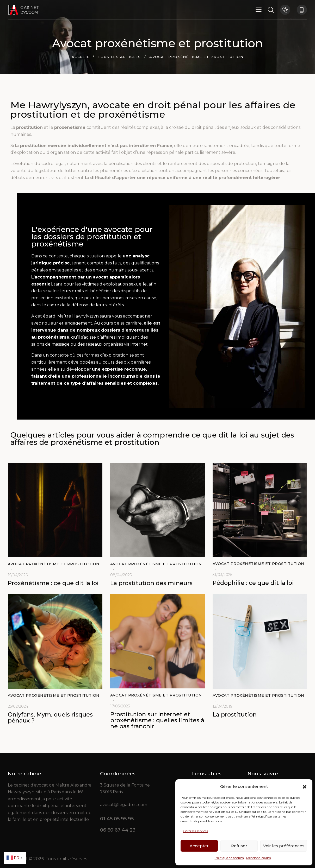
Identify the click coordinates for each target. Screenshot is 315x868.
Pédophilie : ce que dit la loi (253, 583)
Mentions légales (258, 858)
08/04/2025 (121, 575)
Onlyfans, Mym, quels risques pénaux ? (50, 718)
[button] (305, 787)
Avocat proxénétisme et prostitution (54, 564)
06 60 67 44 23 (118, 830)
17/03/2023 (120, 706)
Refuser (239, 846)
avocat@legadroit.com (124, 805)
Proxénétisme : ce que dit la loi (53, 583)
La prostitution (235, 715)
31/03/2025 (222, 575)
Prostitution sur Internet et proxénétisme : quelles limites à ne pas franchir (157, 720)
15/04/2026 (18, 575)
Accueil (81, 57)
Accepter (199, 846)
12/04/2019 (223, 706)
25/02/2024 (18, 706)
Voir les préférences (284, 846)
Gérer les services (196, 831)
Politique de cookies (229, 858)
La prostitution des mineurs (151, 583)
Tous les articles (119, 57)
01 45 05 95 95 (117, 819)
